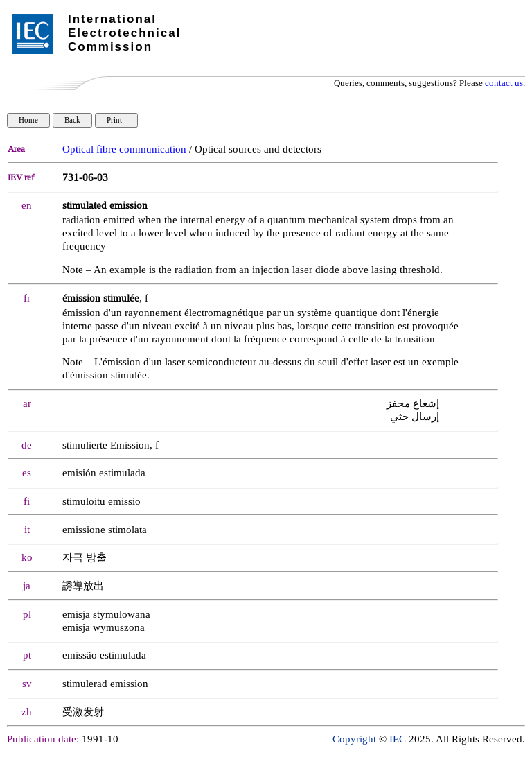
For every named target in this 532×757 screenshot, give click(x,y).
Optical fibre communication (124, 149)
